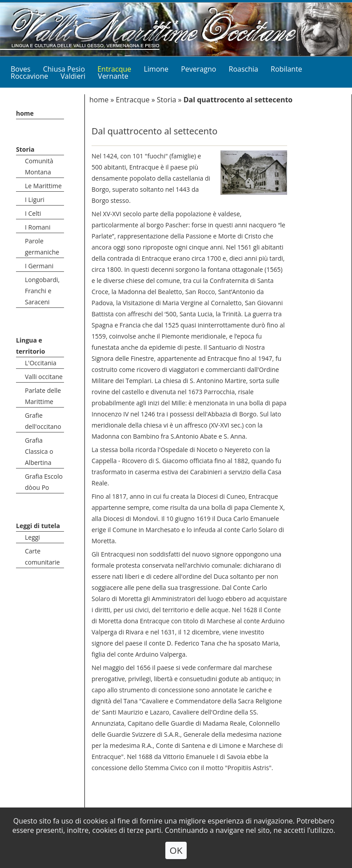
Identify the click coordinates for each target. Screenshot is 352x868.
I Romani (38, 227)
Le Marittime (43, 186)
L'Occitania (41, 363)
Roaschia (244, 69)
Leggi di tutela (38, 526)
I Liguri (35, 200)
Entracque (132, 100)
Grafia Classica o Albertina (39, 451)
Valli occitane (44, 377)
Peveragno (198, 69)
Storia (25, 149)
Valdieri (73, 76)
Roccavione (29, 76)
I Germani (39, 266)
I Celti (33, 213)
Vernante (113, 76)
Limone (156, 69)
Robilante (286, 69)
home (25, 113)
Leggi (32, 537)
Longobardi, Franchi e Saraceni (42, 291)
